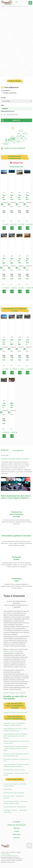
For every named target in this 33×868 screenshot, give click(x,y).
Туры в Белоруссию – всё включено (15, 807)
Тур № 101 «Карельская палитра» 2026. (27, 261)
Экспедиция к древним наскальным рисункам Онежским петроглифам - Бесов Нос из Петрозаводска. (12, 261)
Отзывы (17, 831)
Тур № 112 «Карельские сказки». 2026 (4, 198)
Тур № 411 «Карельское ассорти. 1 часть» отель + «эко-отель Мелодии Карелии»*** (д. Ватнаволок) (27, 198)
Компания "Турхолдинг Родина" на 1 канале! (15, 459)
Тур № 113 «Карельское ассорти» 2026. (20, 198)
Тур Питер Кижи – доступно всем (14, 770)
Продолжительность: (8, 111)
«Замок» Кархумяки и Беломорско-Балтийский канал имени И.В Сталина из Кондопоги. (27, 342)
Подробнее (5, 228)
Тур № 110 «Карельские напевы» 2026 (20, 261)
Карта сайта (17, 834)
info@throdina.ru (5, 854)
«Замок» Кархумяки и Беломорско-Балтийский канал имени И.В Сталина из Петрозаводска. (4, 406)
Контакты (16, 838)
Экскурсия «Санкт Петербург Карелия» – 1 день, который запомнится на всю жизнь (16, 749)
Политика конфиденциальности (10, 856)
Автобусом (6, 91)
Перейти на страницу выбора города (15, 713)
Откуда (3, 98)
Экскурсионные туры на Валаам (14, 793)
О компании (17, 822)
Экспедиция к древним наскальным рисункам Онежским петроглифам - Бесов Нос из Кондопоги (4, 261)
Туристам (17, 828)
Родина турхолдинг (7, 3)
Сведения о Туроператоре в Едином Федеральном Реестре (14, 6)
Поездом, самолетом (9, 93)
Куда (2, 105)
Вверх (29, 846)
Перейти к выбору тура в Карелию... (15, 693)
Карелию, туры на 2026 (11, 651)
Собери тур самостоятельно (17, 825)
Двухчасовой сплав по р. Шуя (12, 406)
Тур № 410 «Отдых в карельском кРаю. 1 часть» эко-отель (12, 198)
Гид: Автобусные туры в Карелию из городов (15, 706)
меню (30, 3)
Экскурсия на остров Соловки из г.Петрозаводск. (4, 342)
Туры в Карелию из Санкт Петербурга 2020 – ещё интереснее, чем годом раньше (15, 736)
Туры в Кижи (8, 789)
